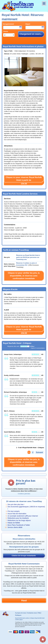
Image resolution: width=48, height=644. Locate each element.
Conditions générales (24, 494)
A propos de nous (21, 613)
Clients (6, 31)
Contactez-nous (32, 613)
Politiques (18, 615)
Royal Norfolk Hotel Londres (22, 618)
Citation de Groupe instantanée (24, 556)
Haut (24, 600)
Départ (28, 24)
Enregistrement (8, 24)
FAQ (39, 613)
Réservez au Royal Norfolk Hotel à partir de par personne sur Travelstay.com (28, 257)
